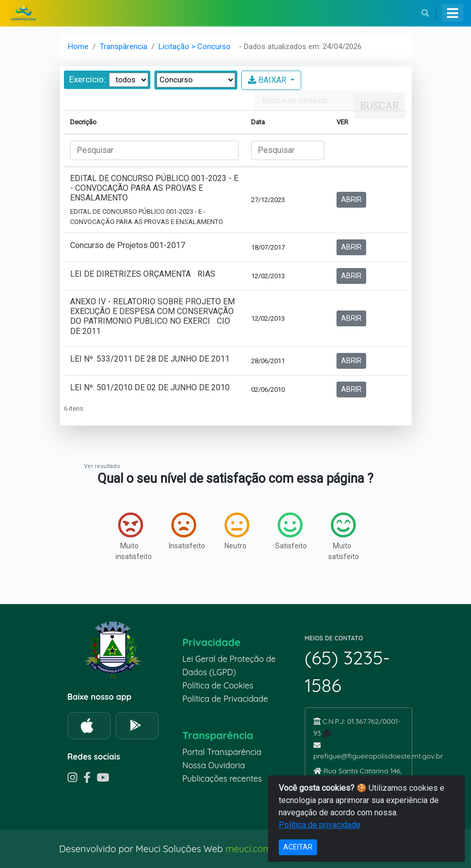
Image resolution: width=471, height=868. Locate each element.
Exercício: (87, 79)
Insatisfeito (185, 531)
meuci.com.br (254, 849)
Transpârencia (124, 47)
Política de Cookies (218, 685)
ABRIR (351, 199)
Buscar (379, 106)
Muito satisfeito (344, 536)
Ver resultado (102, 466)
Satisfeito (291, 531)
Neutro (237, 531)
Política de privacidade (320, 825)
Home (78, 47)
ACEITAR (298, 847)
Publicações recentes (222, 778)
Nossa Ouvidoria (214, 765)
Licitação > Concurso (195, 47)
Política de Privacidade (226, 699)
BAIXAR (268, 80)
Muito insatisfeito (132, 536)
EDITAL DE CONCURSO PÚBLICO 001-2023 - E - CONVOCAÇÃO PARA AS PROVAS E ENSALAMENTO (154, 199)
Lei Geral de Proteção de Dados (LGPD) (229, 665)
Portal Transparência (222, 752)
